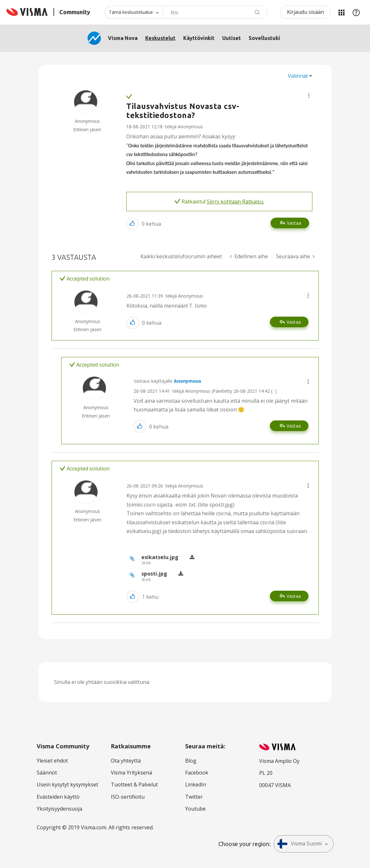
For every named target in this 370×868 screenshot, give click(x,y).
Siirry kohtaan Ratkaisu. (235, 202)
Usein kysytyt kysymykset (67, 784)
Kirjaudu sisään (305, 12)
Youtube (195, 809)
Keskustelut (160, 38)
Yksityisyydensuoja (59, 809)
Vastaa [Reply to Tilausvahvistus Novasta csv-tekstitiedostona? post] (294, 223)
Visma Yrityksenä (131, 773)
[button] (309, 95)
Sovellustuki (264, 38)
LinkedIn (196, 784)
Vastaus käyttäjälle (167, 381)
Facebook (197, 773)
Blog (191, 761)
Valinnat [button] (298, 76)
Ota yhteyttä (126, 761)
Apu (356, 12)
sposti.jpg (154, 574)
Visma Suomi (299, 844)
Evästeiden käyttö (58, 797)
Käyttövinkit (199, 38)
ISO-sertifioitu (128, 797)
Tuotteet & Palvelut (134, 784)
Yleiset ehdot (52, 761)
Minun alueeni (341, 12)
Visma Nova (123, 38)
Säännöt (47, 773)
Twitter (194, 797)
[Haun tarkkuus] (134, 12)
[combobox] (215, 12)
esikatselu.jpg (160, 557)
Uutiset (232, 38)
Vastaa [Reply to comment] (294, 322)
